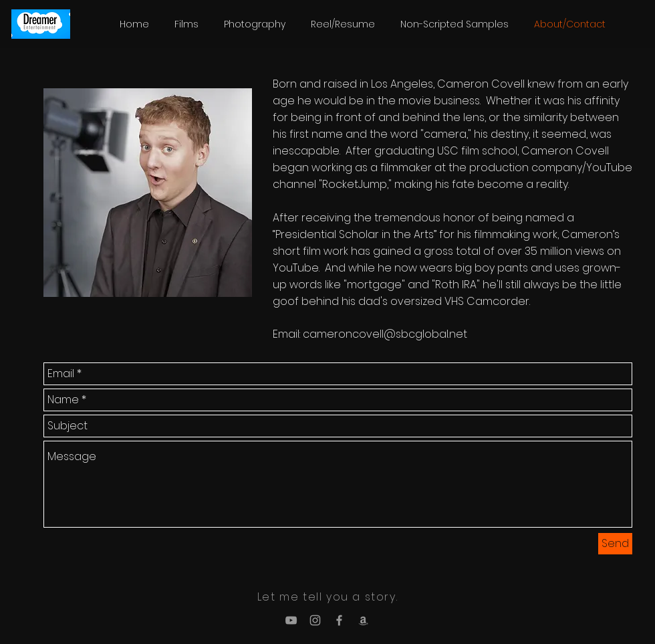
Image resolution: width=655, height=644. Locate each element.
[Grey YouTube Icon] (291, 620)
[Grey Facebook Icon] (339, 620)
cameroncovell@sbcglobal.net (385, 334)
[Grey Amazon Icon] (363, 620)
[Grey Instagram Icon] (315, 620)
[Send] (615, 544)
